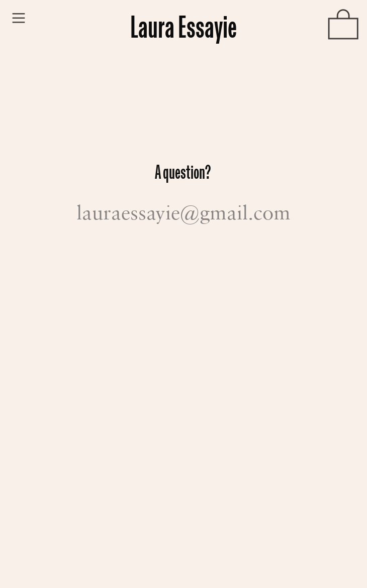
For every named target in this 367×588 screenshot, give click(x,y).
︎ (343, 26)
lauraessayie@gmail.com (183, 212)
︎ (19, 18)
